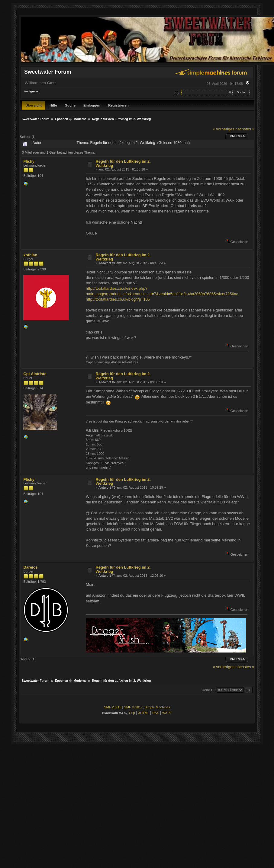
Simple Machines (157, 707)
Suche (70, 105)
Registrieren (118, 105)
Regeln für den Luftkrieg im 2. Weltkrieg (123, 163)
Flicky (29, 161)
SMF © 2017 (133, 707)
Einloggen (92, 105)
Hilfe (53, 105)
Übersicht (34, 105)
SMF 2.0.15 (113, 707)
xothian (30, 255)
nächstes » (245, 129)
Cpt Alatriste (35, 374)
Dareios (30, 567)
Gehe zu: (208, 690)
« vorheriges (224, 129)
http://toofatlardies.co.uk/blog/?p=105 (118, 299)
